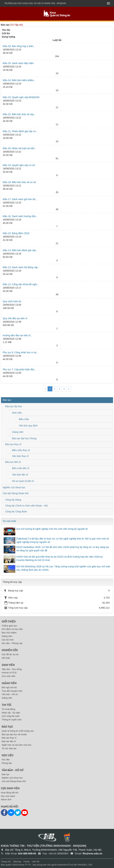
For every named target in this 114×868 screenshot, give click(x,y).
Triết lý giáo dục (9, 626)
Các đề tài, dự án (10, 654)
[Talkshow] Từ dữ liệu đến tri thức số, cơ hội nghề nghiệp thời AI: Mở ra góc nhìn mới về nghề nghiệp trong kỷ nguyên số (63, 540)
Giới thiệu (9, 621)
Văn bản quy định (28, 426)
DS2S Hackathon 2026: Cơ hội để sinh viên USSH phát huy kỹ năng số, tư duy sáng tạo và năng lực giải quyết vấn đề (63, 549)
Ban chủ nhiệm (9, 633)
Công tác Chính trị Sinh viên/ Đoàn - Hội (26, 506)
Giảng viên (18, 432)
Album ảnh (6, 799)
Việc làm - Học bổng (12, 669)
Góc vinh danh (8, 796)
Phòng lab (7, 763)
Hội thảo (6, 658)
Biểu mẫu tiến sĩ (21, 468)
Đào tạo (7, 400)
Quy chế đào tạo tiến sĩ (15, 318)
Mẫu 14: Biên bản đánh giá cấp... (20, 250)
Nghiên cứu (10, 650)
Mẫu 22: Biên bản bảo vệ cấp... (19, 114)
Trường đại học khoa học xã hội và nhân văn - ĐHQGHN (35, 3)
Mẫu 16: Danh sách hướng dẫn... (20, 216)
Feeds (27, 862)
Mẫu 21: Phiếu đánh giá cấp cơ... (20, 131)
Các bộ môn (8, 640)
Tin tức (7, 705)
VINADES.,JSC (85, 865)
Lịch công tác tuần (11, 716)
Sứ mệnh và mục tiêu (12, 629)
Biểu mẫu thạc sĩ (21, 450)
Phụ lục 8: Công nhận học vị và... (20, 352)
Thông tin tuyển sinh (12, 720)
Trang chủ (6, 862)
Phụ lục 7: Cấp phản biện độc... (20, 369)
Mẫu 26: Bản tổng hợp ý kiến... (19, 46)
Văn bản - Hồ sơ (10, 694)
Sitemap (17, 862)
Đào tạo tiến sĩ (13, 462)
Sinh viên (17, 413)
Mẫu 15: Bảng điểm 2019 (16, 233)
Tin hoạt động (8, 709)
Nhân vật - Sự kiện (11, 713)
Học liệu (8, 755)
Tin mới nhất (9, 521)
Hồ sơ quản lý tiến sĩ (23, 481)
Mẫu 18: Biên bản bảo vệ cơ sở (19, 182)
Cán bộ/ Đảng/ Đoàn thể (16, 493)
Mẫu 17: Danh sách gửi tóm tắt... (20, 199)
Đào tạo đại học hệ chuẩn (14, 734)
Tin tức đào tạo (9, 748)
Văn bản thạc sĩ (20, 456)
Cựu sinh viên (9, 676)
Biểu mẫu (24, 419)
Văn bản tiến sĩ (20, 475)
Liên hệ (36, 862)
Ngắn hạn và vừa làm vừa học (17, 745)
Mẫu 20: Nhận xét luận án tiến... (20, 148)
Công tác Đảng (13, 500)
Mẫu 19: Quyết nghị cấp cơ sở (19, 165)
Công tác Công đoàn (16, 512)
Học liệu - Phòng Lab (12, 643)
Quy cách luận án (12, 301)
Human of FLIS (9, 673)
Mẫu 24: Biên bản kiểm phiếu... (19, 80)
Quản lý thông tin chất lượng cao (18, 731)
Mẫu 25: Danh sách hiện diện (18, 63)
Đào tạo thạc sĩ (13, 444)
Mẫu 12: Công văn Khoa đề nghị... (21, 284)
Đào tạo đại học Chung (24, 438)
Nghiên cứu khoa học (14, 487)
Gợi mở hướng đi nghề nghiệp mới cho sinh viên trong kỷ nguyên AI (52, 529)
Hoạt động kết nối (10, 793)
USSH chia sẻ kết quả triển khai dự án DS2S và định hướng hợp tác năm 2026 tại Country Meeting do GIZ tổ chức (59, 558)
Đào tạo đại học (14, 406)
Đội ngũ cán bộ (9, 687)
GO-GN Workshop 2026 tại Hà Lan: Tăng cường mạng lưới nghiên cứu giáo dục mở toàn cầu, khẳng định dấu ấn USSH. (63, 568)
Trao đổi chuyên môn (12, 691)
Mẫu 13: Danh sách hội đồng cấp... (21, 267)
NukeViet (62, 865)
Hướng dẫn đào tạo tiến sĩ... (18, 335)
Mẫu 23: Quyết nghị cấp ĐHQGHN (21, 97)
